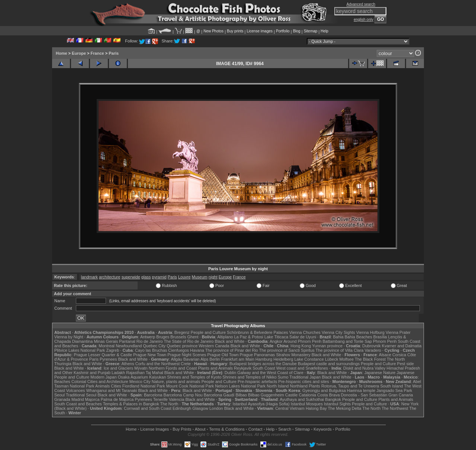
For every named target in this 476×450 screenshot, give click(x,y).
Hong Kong (301, 346)
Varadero (373, 350)
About (200, 429)
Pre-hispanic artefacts (257, 382)
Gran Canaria (401, 395)
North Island (278, 386)
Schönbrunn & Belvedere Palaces (258, 332)
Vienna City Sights (338, 332)
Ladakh (118, 373)
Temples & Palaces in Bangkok (131, 404)
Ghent (193, 337)
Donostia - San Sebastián (364, 395)
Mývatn (141, 368)
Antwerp (148, 337)
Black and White (230, 341)
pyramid (159, 277)
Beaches (62, 382)
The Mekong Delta (345, 408)
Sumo (283, 377)
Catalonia (307, 395)
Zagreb (112, 350)
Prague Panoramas (258, 355)
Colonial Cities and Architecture (100, 382)
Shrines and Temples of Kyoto (194, 377)
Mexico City (140, 382)
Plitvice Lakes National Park (80, 350)
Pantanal (127, 341)
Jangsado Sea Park (394, 390)
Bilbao (241, 395)
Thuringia (63, 364)
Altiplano (225, 337)
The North (396, 359)
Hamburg (264, 359)
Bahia (338, 337)
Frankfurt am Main (238, 359)
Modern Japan (103, 377)
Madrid (78, 399)
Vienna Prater (398, 332)
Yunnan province (327, 346)
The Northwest (395, 408)
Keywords (322, 429)
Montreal (107, 346)
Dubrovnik (372, 346)
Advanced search (361, 4)
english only (364, 20)
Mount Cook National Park (190, 386)
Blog (297, 31)
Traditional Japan (305, 377)
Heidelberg (283, 359)
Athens (128, 364)
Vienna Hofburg (370, 332)
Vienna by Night (69, 337)
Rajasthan (135, 373)
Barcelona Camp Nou (183, 395)
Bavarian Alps (196, 359)
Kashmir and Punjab (92, 373)
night (213, 277)
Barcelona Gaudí (219, 395)
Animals (102, 386)
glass (146, 277)
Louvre (184, 277)
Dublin (230, 373)
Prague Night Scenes (187, 355)
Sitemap (311, 31)
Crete (186, 364)
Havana (197, 350)
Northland (299, 386)
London (216, 408)
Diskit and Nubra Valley (364, 368)
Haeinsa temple (361, 390)
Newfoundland (129, 346)
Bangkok (333, 399)
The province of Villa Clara (340, 350)
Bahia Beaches (358, 337)
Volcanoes (76, 390)
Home (62, 53)
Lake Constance (309, 359)
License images (260, 31)
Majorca (92, 399)
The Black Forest (370, 359)
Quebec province (182, 346)
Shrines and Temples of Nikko (249, 377)
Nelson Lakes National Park (240, 386)
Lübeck (332, 359)
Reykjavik (243, 368)
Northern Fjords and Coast (173, 368)
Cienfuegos (178, 350)
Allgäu (176, 359)
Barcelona (153, 395)
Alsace (385, 355)
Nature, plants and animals (176, 382)
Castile (292, 395)
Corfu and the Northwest (157, 364)
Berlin (215, 359)
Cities (116, 386)
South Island (392, 386)
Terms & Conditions (227, 429)
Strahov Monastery (293, 355)
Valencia (176, 399)
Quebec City (155, 346)
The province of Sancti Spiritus (287, 350)
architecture (110, 277)
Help (324, 31)
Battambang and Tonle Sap (347, 341)
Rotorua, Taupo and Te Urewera (350, 386)
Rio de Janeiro (150, 341)
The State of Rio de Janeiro (189, 341)
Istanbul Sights (337, 404)
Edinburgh (182, 408)
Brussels (178, 337)
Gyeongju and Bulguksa (324, 390)
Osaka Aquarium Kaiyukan (142, 377)
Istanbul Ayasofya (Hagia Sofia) (261, 404)
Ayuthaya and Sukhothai (302, 399)
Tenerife (160, 399)
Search (285, 429)
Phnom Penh (385, 341)
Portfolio (283, 31)
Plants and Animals (215, 368)
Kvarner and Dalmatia (402, 346)
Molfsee (347, 359)
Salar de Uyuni (303, 337)
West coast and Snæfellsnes (302, 368)
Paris (114, 53)
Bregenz (182, 332)
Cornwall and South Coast (148, 408)
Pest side (406, 364)
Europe (79, 53)
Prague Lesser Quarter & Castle (103, 355)
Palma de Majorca (117, 399)
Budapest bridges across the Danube (263, 364)
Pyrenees (108, 359)
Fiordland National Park (144, 386)
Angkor (276, 341)
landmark (89, 277)
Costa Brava (329, 395)
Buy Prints (182, 429)
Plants (314, 386)
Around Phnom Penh (302, 341)
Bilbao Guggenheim (266, 395)
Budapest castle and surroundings (329, 364)
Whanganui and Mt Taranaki (112, 390)
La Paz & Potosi (249, 337)
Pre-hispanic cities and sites (303, 382)
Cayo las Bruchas (151, 350)
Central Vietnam (290, 408)
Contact (255, 429)
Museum (200, 277)
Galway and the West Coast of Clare (270, 373)
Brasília (380, 337)
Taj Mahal (155, 373)
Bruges (163, 337)
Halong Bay (316, 408)
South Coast (264, 368)
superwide (131, 277)
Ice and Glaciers (118, 368)
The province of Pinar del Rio (232, 350)
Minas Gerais (106, 341)
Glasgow (200, 408)
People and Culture (208, 332)
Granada (62, 399)
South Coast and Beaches (78, 404)
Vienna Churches (305, 332)
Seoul (59, 395)
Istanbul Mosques (307, 404)
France (97, 53)
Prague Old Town (223, 355)
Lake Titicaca (276, 337)
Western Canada (214, 346)
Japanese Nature (380, 373)
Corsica (399, 355)
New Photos (213, 31)
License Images (155, 429)
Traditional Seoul (81, 395)
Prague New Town (150, 355)
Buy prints (235, 31)
